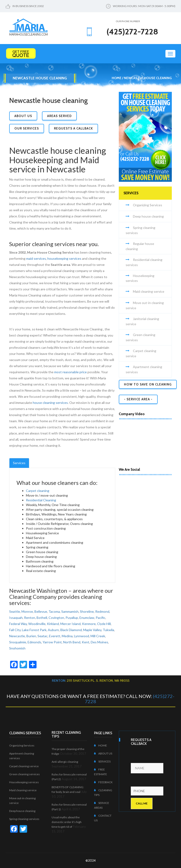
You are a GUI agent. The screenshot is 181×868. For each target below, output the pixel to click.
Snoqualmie (18, 642)
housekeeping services (64, 258)
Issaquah (16, 618)
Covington (56, 618)
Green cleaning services (25, 774)
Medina (67, 636)
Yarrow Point (52, 642)
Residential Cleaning (41, 500)
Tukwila (108, 630)
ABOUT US (103, 753)
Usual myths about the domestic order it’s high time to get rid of (67, 822)
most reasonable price (70, 372)
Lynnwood (82, 636)
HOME (101, 745)
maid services (36, 258)
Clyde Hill (104, 624)
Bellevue (41, 611)
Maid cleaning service (149, 291)
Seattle (15, 611)
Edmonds (34, 642)
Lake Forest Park (34, 630)
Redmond (102, 611)
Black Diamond (71, 630)
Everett (55, 636)
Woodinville (37, 624)
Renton (30, 618)
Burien (31, 636)
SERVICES (102, 761)
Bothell (42, 618)
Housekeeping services (24, 782)
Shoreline (87, 611)
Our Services (27, 128)
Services (19, 463)
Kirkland (53, 624)
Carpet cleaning (38, 491)
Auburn (53, 630)
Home (117, 78)
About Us (23, 116)
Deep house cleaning (148, 216)
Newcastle (17, 636)
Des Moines (99, 642)
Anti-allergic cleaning (65, 762)
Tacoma (54, 611)
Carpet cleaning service (24, 766)
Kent (86, 642)
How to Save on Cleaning (148, 384)
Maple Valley (92, 630)
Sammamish (70, 611)
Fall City (15, 630)
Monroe (27, 611)
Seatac (43, 636)
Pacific (101, 618)
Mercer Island (70, 624)
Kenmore (89, 624)
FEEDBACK (103, 782)
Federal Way (18, 624)
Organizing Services (148, 205)
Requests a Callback (73, 128)
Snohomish (17, 648)
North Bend (72, 642)
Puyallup (72, 618)
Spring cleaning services (24, 819)
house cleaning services (50, 403)
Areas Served (59, 116)
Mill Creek (98, 636)
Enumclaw (87, 618)
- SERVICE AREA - (138, 399)
